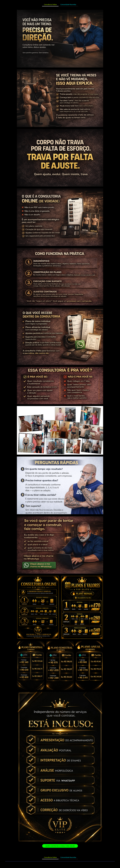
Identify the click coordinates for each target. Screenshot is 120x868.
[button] (60, 846)
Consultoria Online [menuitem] (50, 5)
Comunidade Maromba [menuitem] (68, 5)
